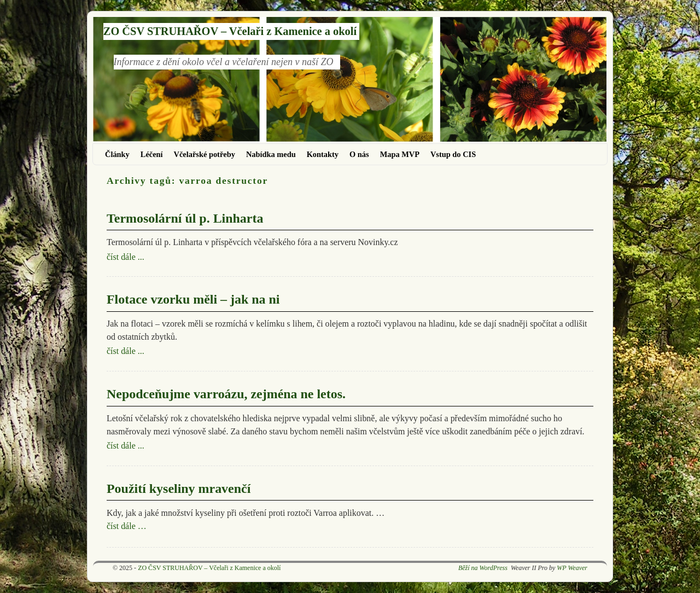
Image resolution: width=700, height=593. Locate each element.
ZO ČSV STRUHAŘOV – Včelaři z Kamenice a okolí (230, 31)
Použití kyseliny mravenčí (179, 489)
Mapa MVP (400, 154)
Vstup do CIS (453, 154)
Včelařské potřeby (205, 154)
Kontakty (323, 154)
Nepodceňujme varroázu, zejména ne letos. (226, 394)
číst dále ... (126, 257)
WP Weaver (572, 568)
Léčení (152, 154)
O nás (359, 154)
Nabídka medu (271, 154)
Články (117, 154)
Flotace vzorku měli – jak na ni (193, 299)
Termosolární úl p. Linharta (185, 218)
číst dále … (127, 526)
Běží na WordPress (483, 568)
